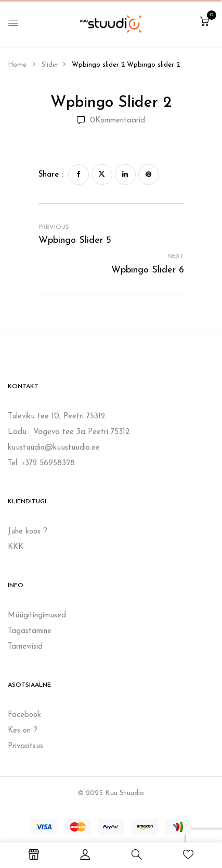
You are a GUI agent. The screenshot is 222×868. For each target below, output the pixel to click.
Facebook (24, 715)
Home (17, 65)
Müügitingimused (37, 616)
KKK (16, 547)
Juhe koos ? (28, 532)
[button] (204, 23)
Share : (51, 175)
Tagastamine (30, 631)
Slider (50, 65)
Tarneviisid (25, 647)
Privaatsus (25, 746)
